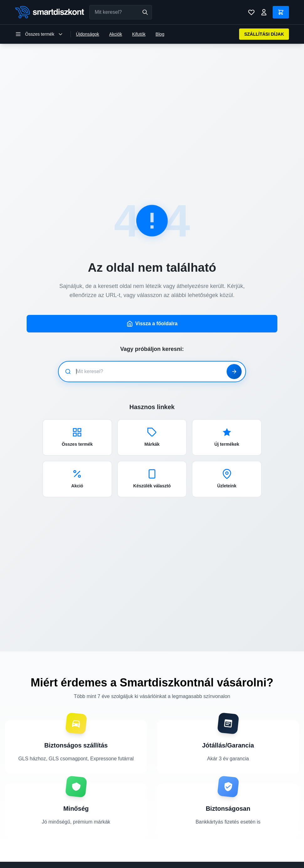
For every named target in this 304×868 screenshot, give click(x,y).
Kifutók (139, 34)
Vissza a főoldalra (152, 275)
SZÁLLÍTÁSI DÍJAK (264, 34)
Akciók (115, 34)
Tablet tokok (166, 862)
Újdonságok (87, 34)
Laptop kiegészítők (100, 862)
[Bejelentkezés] (264, 12)
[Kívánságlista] (251, 12)
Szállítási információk (254, 854)
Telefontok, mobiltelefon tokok (110, 845)
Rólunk (240, 845)
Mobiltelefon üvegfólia (176, 845)
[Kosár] (281, 12)
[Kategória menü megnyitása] (39, 34)
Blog (160, 34)
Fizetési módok (248, 862)
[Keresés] (145, 12)
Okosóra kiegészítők (174, 854)
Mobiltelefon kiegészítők (105, 854)
